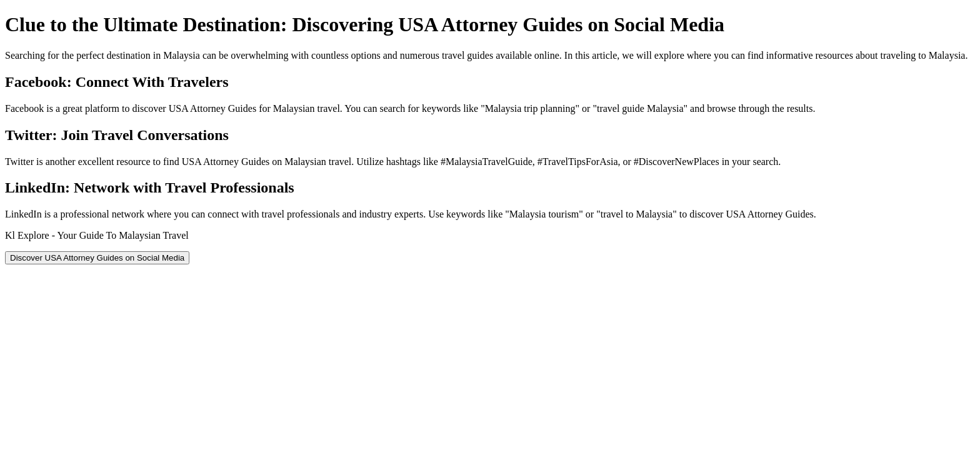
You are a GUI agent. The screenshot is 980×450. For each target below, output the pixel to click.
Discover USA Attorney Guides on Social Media (97, 258)
